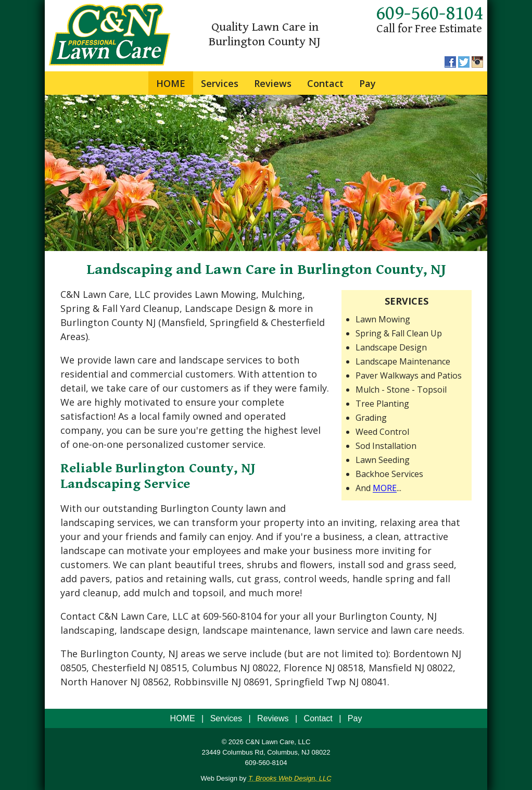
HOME (171, 83)
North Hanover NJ (100, 682)
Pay (368, 83)
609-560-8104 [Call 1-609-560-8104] (429, 14)
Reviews (273, 83)
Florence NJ (309, 668)
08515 (174, 668)
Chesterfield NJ (125, 668)
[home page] (110, 64)
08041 (374, 682)
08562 (156, 682)
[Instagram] (477, 65)
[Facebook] (450, 65)
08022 (265, 668)
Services (220, 83)
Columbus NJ (221, 668)
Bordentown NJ (427, 654)
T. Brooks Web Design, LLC (290, 778)
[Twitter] (464, 65)
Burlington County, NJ (388, 616)
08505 (73, 668)
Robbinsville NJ (207, 682)
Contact (325, 83)
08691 (257, 682)
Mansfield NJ (396, 668)
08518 (350, 668)
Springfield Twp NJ (317, 682)
